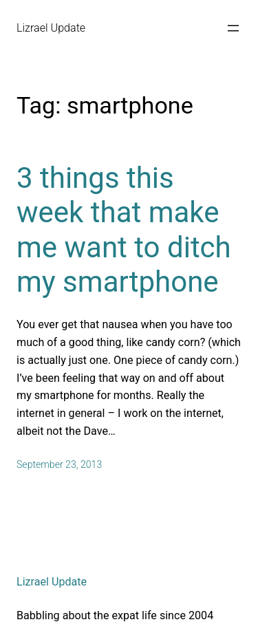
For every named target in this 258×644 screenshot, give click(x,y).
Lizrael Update (51, 28)
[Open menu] (233, 28)
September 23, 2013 (59, 464)
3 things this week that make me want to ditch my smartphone (124, 230)
